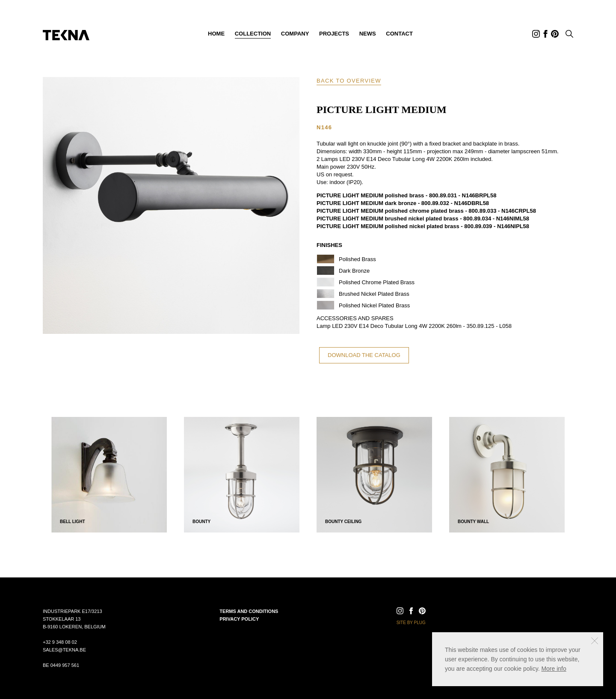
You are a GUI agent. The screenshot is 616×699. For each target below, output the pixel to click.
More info (554, 669)
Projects (334, 34)
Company (295, 34)
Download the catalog (364, 355)
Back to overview (349, 81)
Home (216, 34)
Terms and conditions (249, 611)
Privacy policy (239, 619)
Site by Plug (411, 623)
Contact (399, 34)
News (368, 34)
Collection (253, 34)
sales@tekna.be (64, 650)
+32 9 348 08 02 (60, 642)
